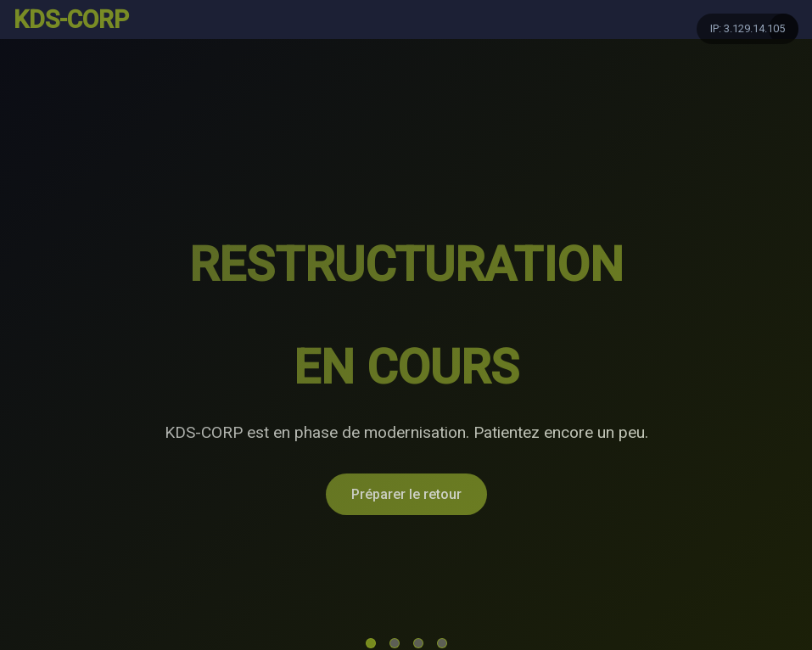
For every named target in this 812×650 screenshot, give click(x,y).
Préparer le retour (406, 494)
